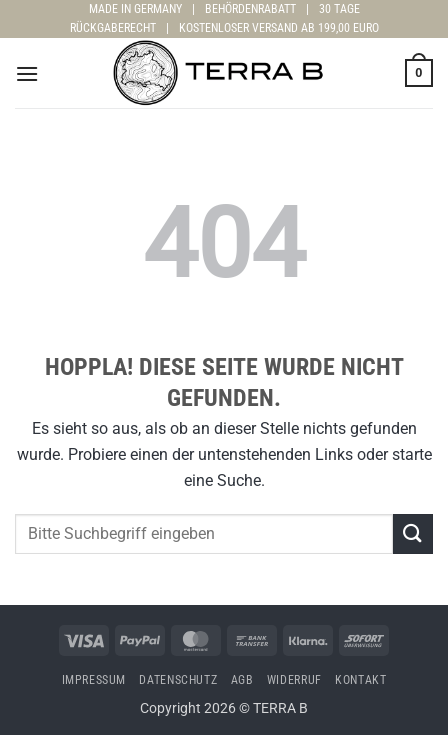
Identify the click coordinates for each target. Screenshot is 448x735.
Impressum (94, 680)
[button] (27, 73)
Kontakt (360, 680)
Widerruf (294, 680)
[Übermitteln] (413, 533)
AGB (242, 680)
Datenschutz (178, 680)
